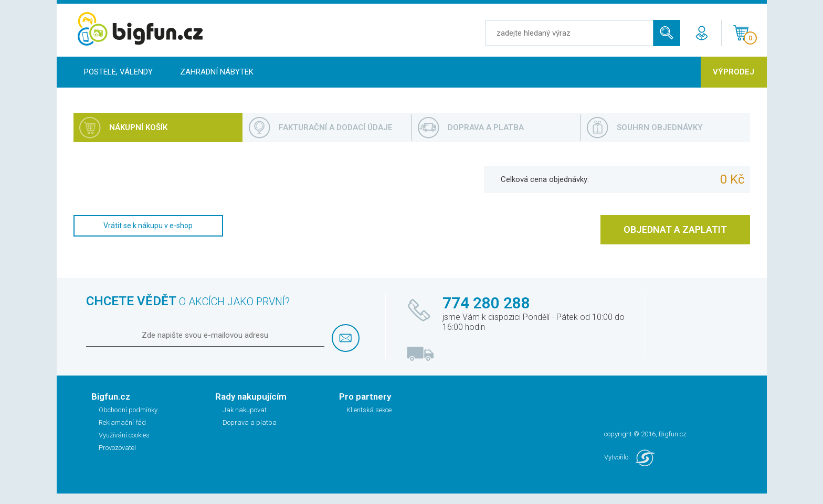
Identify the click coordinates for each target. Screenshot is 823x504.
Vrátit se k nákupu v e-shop (148, 226)
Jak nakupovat (245, 410)
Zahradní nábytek (217, 72)
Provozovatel (117, 448)
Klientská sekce (369, 410)
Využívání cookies (124, 435)
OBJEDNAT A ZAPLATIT (675, 229)
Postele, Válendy (118, 72)
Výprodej (734, 72)
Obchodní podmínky (128, 410)
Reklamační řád (122, 422)
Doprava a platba (250, 422)
